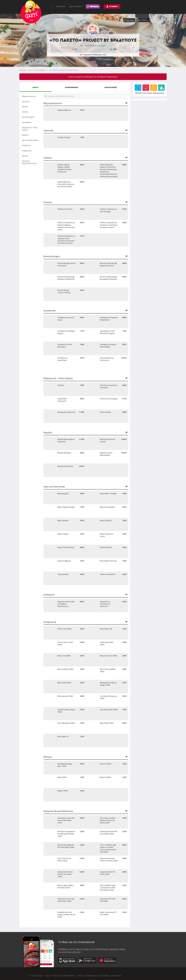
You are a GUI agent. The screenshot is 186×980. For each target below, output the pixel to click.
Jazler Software (69, 976)
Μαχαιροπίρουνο (29, 96)
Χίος (30, 70)
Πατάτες (25, 112)
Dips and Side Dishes (30, 140)
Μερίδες (25, 135)
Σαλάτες (25, 107)
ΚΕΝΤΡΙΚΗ (61, 6)
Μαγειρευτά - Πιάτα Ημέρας (30, 129)
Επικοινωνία (116, 976)
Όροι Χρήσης (103, 976)
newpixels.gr (91, 976)
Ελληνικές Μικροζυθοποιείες (29, 162)
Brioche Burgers (28, 117)
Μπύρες (25, 156)
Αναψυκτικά (27, 151)
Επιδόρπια (26, 145)
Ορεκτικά (26, 101)
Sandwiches (27, 122)
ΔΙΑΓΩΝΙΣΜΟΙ (76, 6)
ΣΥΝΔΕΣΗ (112, 6)
